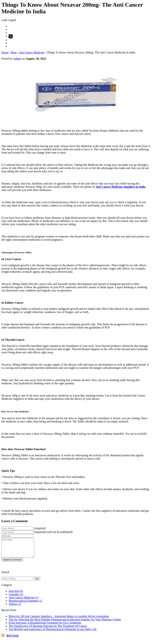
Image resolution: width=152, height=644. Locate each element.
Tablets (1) (15, 608)
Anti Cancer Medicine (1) (24, 601)
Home (5, 52)
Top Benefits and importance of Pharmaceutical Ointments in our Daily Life (53, 633)
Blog (14, 52)
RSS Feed (12, 639)
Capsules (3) (16, 598)
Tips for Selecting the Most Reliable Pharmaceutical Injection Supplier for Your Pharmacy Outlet (65, 623)
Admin (17, 59)
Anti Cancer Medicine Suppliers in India (121, 187)
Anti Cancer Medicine (32, 52)
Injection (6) (16, 595)
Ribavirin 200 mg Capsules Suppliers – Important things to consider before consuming (59, 620)
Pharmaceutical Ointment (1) (25, 604)
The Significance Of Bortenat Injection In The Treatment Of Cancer (48, 630)
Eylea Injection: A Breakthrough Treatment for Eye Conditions (45, 626)
